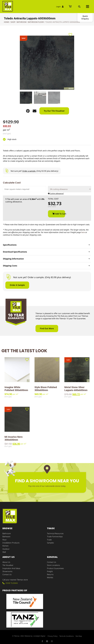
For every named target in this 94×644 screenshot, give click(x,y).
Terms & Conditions (67, 634)
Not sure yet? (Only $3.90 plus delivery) (34, 171)
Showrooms (7, 570)
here (83, 232)
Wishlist (50, 575)
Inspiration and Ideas (11, 567)
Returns (50, 573)
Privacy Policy (53, 634)
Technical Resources (55, 533)
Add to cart (60, 214)
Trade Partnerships (55, 536)
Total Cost (53, 199)
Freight (50, 570)
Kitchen (6, 545)
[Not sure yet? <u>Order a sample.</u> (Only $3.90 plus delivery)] (7, 171)
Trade (49, 539)
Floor (5, 539)
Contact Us (7, 573)
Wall (4, 551)
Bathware (6, 536)
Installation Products (11, 542)
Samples (50, 542)
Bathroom (22, 22)
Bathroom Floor (36, 22)
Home (6, 22)
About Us (6, 561)
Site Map (79, 634)
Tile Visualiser (8, 564)
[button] (79, 7)
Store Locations (53, 564)
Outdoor (6, 548)
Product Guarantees (55, 567)
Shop (13, 22)
